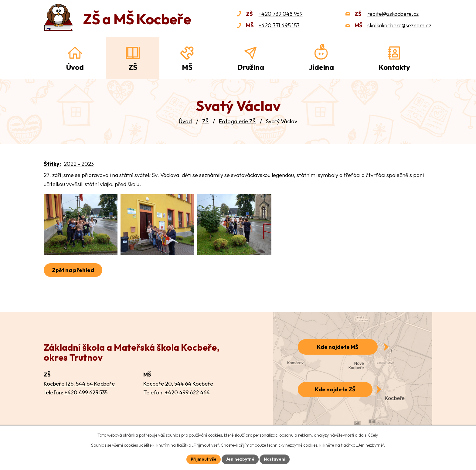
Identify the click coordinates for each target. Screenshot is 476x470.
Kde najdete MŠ (338, 347)
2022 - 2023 (79, 164)
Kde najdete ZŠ (335, 389)
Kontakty (394, 67)
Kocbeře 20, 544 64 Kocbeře (178, 384)
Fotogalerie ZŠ (237, 121)
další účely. (369, 435)
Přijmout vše (204, 459)
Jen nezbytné (240, 459)
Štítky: (52, 164)
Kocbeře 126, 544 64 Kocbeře (79, 384)
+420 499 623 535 (86, 392)
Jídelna (321, 67)
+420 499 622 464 (187, 392)
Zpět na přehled (73, 270)
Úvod (185, 121)
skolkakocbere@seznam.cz (399, 25)
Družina (251, 67)
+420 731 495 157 (279, 25)
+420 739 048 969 (281, 14)
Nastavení (275, 459)
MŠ (187, 67)
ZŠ (205, 121)
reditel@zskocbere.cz (393, 14)
